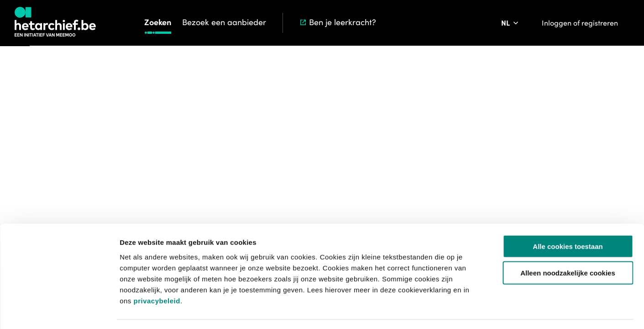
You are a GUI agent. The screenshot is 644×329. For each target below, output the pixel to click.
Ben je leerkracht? (338, 22)
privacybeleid (157, 274)
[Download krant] (467, 171)
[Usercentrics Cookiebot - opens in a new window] (59, 311)
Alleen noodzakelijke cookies (568, 247)
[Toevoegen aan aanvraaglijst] (520, 171)
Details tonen (493, 311)
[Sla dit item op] (545, 171)
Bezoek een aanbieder (224, 22)
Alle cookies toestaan (568, 220)
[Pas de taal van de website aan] (510, 23)
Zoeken (158, 22)
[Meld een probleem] (571, 171)
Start (437, 89)
